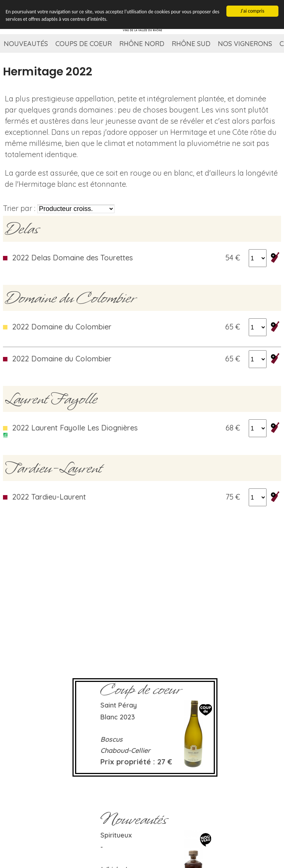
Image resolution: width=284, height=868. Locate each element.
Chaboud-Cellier (125, 750)
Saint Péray (119, 705)
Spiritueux (116, 835)
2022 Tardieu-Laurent (49, 497)
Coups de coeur (84, 44)
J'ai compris (252, 10)
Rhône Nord (142, 44)
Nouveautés (26, 44)
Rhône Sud (191, 44)
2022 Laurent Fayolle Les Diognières (75, 428)
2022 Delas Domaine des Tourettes (72, 258)
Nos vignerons (245, 44)
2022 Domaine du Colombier (62, 327)
